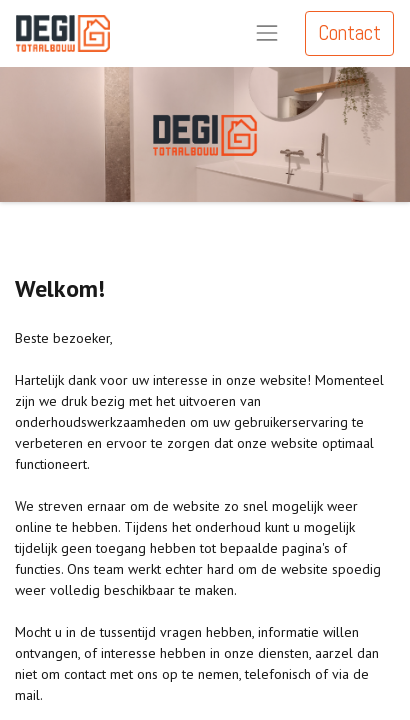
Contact (349, 33)
